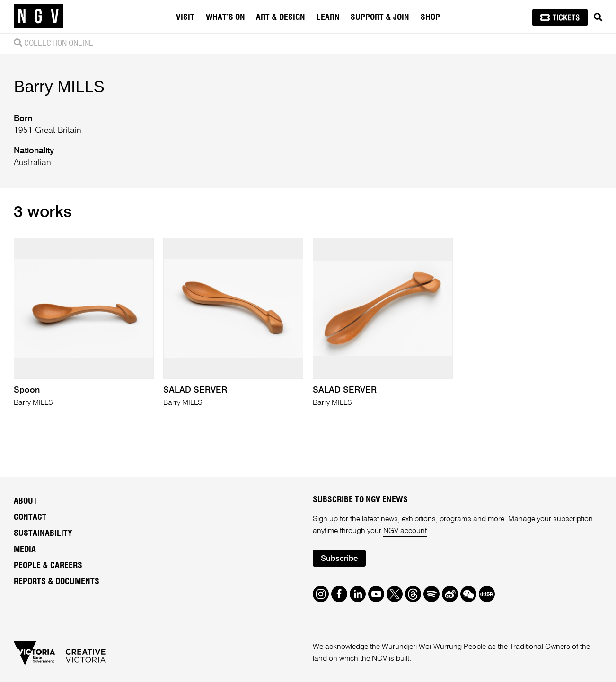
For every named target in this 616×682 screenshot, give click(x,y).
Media (25, 550)
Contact (30, 517)
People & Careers (48, 566)
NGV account (405, 531)
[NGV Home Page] (38, 17)
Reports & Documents (57, 582)
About (26, 501)
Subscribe (339, 559)
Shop (430, 17)
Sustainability (43, 533)
